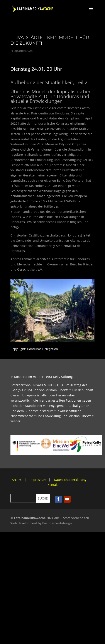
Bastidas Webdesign (57, 523)
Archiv (17, 480)
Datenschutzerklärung (70, 480)
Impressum (38, 480)
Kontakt (53, 485)
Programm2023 (22, 51)
